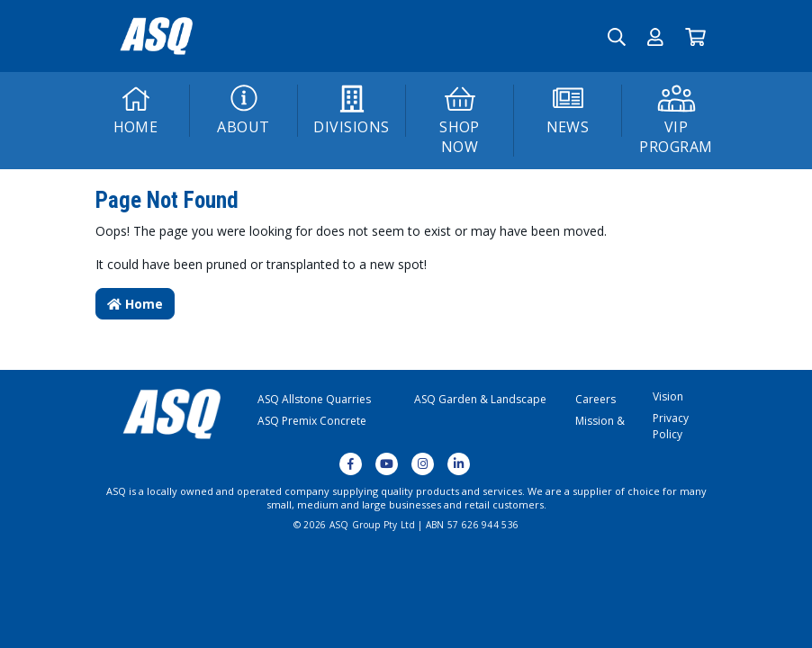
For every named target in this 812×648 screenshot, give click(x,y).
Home (135, 304)
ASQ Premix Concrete (312, 421)
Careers (595, 399)
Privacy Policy (671, 426)
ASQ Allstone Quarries (314, 399)
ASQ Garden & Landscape (480, 399)
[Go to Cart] (695, 36)
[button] (655, 36)
